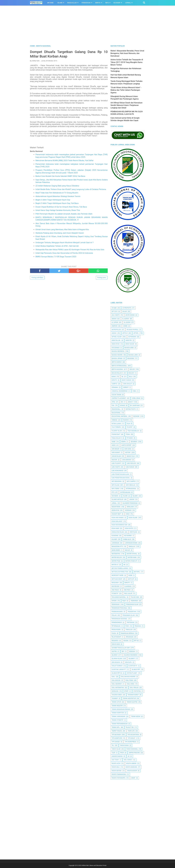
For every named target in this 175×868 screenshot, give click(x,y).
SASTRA (114, 651)
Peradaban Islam (129, 615)
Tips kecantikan (133, 735)
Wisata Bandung (131, 767)
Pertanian (130, 623)
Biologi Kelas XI (117, 373)
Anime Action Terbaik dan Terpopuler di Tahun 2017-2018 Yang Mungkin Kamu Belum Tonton (127, 62)
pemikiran (134, 601)
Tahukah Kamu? (133, 695)
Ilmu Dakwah (127, 460)
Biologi (132, 369)
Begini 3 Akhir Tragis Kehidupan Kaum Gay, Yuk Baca (57, 203)
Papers (114, 601)
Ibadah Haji (131, 456)
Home (50, 3)
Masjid (127, 550)
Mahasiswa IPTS (117, 546)
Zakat (133, 778)
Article (125, 333)
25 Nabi (114, 308)
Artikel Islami (117, 337)
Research (115, 641)
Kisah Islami (133, 518)
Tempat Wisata (117, 731)
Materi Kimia (132, 557)
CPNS (113, 402)
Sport (126, 691)
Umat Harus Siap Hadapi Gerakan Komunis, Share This (58, 210)
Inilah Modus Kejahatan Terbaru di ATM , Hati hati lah (57, 246)
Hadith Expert (126, 445)
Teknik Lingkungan (118, 717)
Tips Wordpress (130, 742)
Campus (114, 384)
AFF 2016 (115, 311)
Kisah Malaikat (117, 521)
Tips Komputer (117, 738)
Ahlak (125, 311)
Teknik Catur (116, 702)
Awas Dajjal (116, 340)
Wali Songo (128, 760)
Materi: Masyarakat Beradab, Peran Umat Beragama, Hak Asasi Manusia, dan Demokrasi (127, 53)
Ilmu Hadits (116, 467)
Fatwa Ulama (116, 424)
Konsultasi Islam (118, 532)
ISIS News (115, 496)
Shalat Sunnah (117, 666)
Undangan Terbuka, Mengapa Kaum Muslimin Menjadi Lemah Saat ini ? (65, 243)
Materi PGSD (116, 561)
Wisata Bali (116, 767)
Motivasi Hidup (117, 579)
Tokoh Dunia (124, 745)
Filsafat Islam (117, 431)
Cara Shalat (127, 384)
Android (115, 326)
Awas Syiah (116, 344)
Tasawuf (115, 698)
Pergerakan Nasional (119, 619)
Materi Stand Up (131, 561)
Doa (113, 405)
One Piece (127, 590)
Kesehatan (115, 510)
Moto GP (131, 579)
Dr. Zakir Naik (135, 405)
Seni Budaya (116, 662)
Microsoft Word (118, 575)
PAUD (124, 601)
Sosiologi (115, 691)
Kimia (128, 514)
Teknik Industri (117, 706)
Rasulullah (72, 3)
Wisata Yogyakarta (119, 778)
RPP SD (136, 641)
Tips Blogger (116, 735)
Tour (113, 753)
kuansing (115, 536)
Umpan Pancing (134, 753)
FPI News (130, 438)
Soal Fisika (129, 680)
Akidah (114, 319)
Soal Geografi (117, 684)
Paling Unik (135, 597)
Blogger (117, 3)
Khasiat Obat (116, 514)
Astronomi (132, 337)
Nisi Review (116, 586)
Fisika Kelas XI (117, 438)
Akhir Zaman (130, 315)
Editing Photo (131, 409)
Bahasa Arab (129, 348)
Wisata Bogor (132, 771)
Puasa (114, 633)
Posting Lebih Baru (37, 278)
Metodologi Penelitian (120, 572)
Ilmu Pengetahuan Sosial (121, 478)
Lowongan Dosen (131, 543)
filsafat (130, 427)
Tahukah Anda (117, 695)
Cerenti (126, 387)
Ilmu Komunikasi (117, 471)
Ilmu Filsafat (116, 463)
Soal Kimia (131, 684)
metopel (137, 572)
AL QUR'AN (126, 319)
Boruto (114, 380)
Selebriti (132, 659)
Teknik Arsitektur (129, 698)
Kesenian (128, 510)
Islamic (135, 496)
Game (114, 442)
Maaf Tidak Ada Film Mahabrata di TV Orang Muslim (57, 193)
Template (131, 731)
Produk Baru (116, 630)
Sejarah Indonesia (131, 655)
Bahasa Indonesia (118, 351)
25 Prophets (127, 308)
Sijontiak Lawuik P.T (119, 670)
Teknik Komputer (118, 713)
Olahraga (128, 586)
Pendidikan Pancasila (119, 608)
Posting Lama (102, 278)
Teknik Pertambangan (120, 724)
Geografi (134, 442)
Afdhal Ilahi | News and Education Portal (94, 865)
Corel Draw (136, 398)
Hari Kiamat (116, 452)
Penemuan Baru (117, 612)
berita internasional (119, 366)
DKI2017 (131, 402)
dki (122, 402)
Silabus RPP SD (117, 673)
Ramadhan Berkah (128, 633)
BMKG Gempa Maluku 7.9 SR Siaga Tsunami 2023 (56, 257)
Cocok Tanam (116, 395)
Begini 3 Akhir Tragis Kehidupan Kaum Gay (53, 200)
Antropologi (116, 330)
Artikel (136, 333)
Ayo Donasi (116, 348)
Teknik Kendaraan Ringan (121, 709)
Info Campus (131, 481)
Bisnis (114, 377)
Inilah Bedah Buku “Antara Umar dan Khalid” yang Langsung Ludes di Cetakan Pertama (71, 189)
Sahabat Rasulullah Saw (121, 648)
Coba (134, 391)
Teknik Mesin (136, 717)
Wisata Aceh (116, 764)
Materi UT (115, 565)
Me (124, 565)
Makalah (132, 546)
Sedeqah (132, 651)
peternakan (116, 626)
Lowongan (115, 543)
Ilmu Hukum (130, 467)
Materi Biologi (117, 557)
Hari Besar (115, 449)
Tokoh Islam (116, 749)
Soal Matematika (118, 688)
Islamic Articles (118, 499)
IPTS (113, 492)
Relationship (116, 637)
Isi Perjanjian (125, 492)
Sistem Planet (132, 673)
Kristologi (133, 532)
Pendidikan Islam (132, 604)
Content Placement (119, 398)
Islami (60, 3)
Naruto (127, 583)
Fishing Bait (116, 434)
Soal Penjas (134, 688)
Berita (98, 3)
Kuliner (114, 539)
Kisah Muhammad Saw (119, 525)
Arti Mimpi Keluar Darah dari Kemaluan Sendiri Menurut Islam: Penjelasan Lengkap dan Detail (127, 105)
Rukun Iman (116, 644)
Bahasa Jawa (133, 355)
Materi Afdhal (132, 554)
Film (128, 424)
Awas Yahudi (130, 344)
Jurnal (128, 3)
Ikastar (114, 460)
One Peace (115, 590)
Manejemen (116, 550)
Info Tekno (116, 489)
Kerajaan (130, 507)
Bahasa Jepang (117, 358)
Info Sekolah (131, 485)
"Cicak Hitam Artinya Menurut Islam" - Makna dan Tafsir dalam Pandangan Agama (126, 90)
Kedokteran (116, 507)
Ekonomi (136, 416)
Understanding (117, 756)
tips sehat (131, 738)
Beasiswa (131, 358)
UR (128, 756)
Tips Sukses (116, 742)
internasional (131, 489)
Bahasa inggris (117, 355)
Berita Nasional (117, 369)
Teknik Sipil (116, 727)
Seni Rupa (128, 662)
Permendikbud (117, 623)
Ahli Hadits (116, 315)
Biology (131, 373)
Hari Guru (128, 449)
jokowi (132, 499)
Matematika (116, 554)
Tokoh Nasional (132, 749)
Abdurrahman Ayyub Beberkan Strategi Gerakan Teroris (58, 196)
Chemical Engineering (120, 391)
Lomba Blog (127, 539)
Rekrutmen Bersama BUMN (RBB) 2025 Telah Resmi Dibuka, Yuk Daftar (65, 161)
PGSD (127, 626)
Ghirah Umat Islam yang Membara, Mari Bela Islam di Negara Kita (62, 230)
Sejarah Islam (117, 659)
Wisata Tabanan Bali (119, 774)
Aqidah (114, 333)
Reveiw (126, 641)
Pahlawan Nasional (119, 597)
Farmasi (114, 420)
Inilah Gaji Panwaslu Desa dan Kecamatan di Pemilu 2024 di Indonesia (64, 253)
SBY (123, 651)
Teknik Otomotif (118, 720)
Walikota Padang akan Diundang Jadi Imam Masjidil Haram (60, 233)
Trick (122, 753)
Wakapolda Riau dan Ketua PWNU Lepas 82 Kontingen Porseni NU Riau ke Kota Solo (70, 250)
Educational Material (120, 416)
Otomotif (115, 593)
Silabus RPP (136, 670)
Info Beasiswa (117, 481)
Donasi (122, 405)
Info (107, 3)
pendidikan (116, 604)
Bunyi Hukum (126, 380)
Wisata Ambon (131, 764)
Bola (131, 377)
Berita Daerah (117, 362)
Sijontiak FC (133, 666)
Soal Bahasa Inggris (128, 677)
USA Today (115, 760)
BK (122, 377)
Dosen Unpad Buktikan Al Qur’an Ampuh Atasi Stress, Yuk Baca (61, 207)
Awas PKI (129, 340)
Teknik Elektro (132, 702)
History (128, 452)
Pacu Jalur (128, 593)
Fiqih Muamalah (133, 431)
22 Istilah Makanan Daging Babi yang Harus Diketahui (57, 186)
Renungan (130, 637)
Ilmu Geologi (131, 463)
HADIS (114, 445)
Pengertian (132, 612)
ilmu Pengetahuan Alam (120, 474)
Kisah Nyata (129, 528)
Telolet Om (130, 727)
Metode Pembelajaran (120, 568)
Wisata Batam (116, 771)
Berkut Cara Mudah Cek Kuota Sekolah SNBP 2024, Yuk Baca (60, 176)
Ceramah (115, 387)
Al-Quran (127, 322)
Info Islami (116, 485)
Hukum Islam (116, 456)
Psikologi (129, 630)
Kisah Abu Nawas (118, 518)
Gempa (123, 442)
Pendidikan (86, 3)
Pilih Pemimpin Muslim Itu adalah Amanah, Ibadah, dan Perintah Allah (64, 214)
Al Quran (115, 322)
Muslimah (115, 583)
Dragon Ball (116, 409)
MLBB (130, 575)
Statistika (137, 691)
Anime (125, 326)
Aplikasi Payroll (133, 330)
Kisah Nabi (115, 528)
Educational (116, 413)
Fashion (126, 420)
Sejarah (115, 655)
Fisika (128, 434)
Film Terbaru (116, 427)
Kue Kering (128, 536)
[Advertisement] (88, 28)
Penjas (114, 615)
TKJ (113, 745)
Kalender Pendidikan (130, 503)
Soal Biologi (116, 680)
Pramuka (138, 626)
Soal (113, 677)
